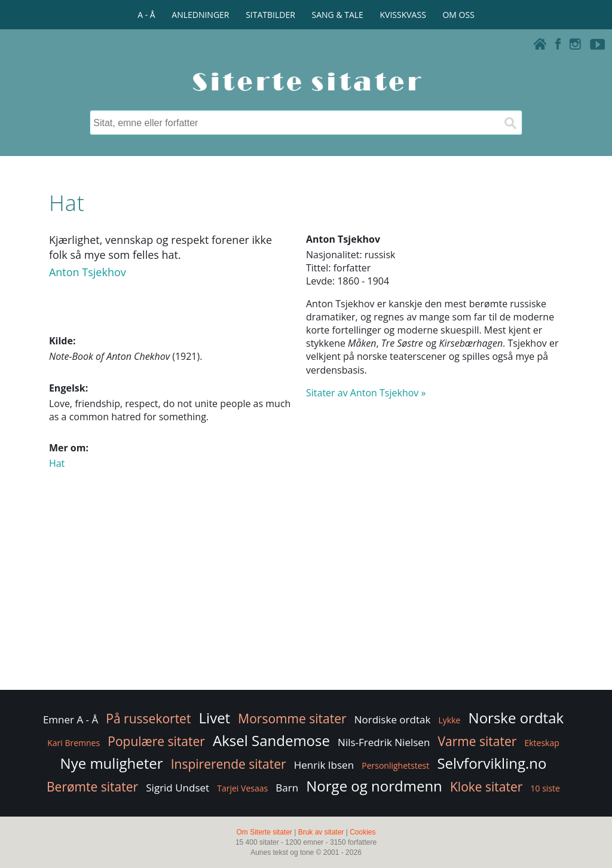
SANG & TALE (338, 15)
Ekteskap (541, 743)
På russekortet (148, 719)
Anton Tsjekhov (88, 272)
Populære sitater (156, 741)
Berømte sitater (92, 787)
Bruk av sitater (321, 832)
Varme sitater (477, 741)
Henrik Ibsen (324, 765)
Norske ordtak (516, 718)
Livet (215, 718)
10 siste (545, 788)
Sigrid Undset (178, 788)
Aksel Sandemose (271, 740)
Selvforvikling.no (492, 763)
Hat (57, 463)
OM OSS (458, 15)
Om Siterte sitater (264, 832)
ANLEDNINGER (200, 15)
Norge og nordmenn (374, 786)
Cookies (362, 832)
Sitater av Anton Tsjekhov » (366, 393)
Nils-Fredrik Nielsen (384, 742)
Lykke (450, 720)
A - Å (146, 15)
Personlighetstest (395, 765)
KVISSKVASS (403, 15)
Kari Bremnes (74, 743)
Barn (287, 788)
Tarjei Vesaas (242, 788)
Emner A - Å (71, 719)
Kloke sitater (486, 787)
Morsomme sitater (292, 719)
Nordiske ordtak (393, 719)
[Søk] (510, 123)
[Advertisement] (306, 592)
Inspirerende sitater (229, 764)
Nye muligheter (112, 763)
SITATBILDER (270, 15)
